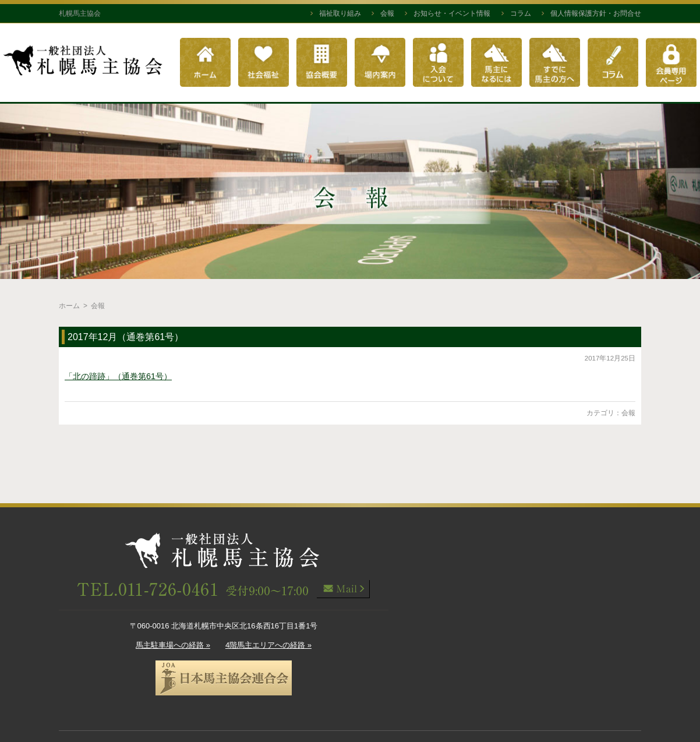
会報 (387, 13)
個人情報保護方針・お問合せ (596, 13)
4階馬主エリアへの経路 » (268, 645)
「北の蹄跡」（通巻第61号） (118, 376)
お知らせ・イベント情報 (452, 13)
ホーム (69, 306)
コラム (521, 13)
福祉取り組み (340, 13)
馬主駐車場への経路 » (173, 645)
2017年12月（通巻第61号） (125, 337)
